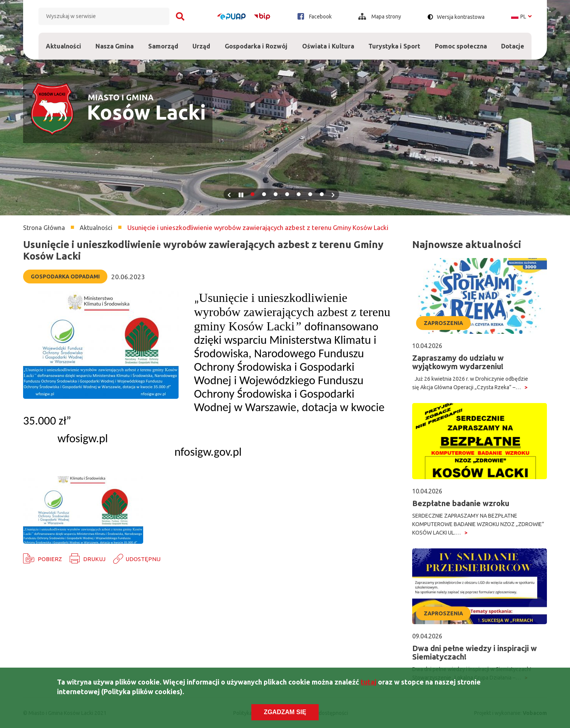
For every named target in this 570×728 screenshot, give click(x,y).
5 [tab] (299, 194)
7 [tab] (322, 194)
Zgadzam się (285, 712)
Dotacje (513, 41)
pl (521, 17)
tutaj (369, 682)
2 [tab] (264, 194)
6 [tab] (310, 194)
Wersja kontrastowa (461, 17)
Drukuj (94, 559)
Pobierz (50, 559)
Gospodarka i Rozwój (256, 41)
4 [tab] (287, 194)
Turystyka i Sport (394, 41)
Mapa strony (380, 17)
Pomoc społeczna (461, 41)
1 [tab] (252, 194)
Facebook (315, 16)
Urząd (202, 41)
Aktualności (64, 46)
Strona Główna (44, 228)
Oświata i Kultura (328, 41)
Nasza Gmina (115, 41)
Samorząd (163, 41)
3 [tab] (276, 194)
